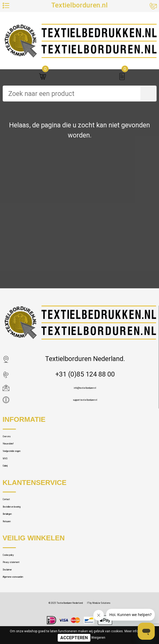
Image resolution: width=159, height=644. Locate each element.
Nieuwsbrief (20, 461)
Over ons (16, 446)
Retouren (16, 585)
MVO (10, 489)
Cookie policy (22, 625)
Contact (14, 543)
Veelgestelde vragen (32, 474)
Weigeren (98, 638)
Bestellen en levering (33, 557)
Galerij (12, 503)
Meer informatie (136, 631)
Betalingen (18, 571)
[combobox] (72, 94)
